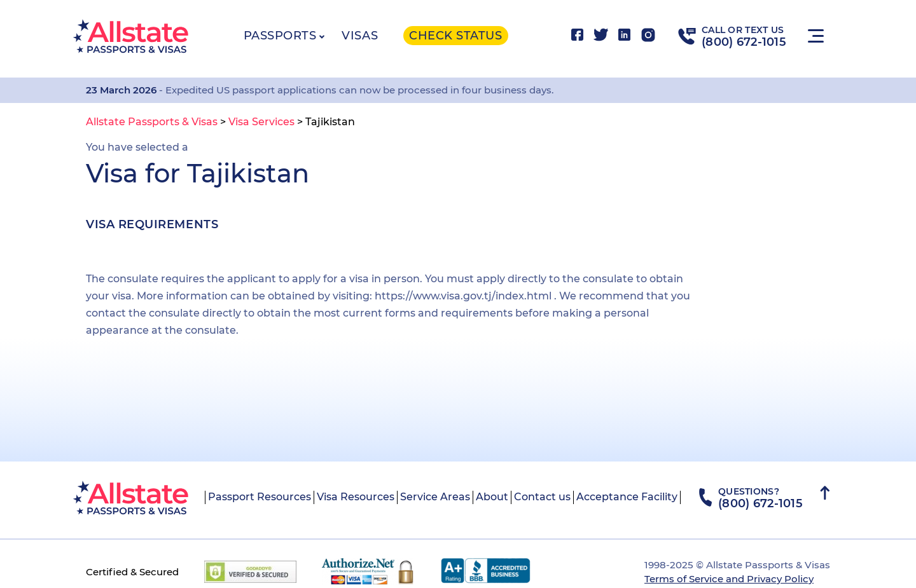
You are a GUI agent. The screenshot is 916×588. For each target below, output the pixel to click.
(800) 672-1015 (744, 42)
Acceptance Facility (627, 497)
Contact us (542, 497)
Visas (360, 36)
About (492, 497)
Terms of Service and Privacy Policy (729, 579)
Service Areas (435, 497)
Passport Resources (260, 497)
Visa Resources (356, 497)
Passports (280, 36)
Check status (455, 36)
